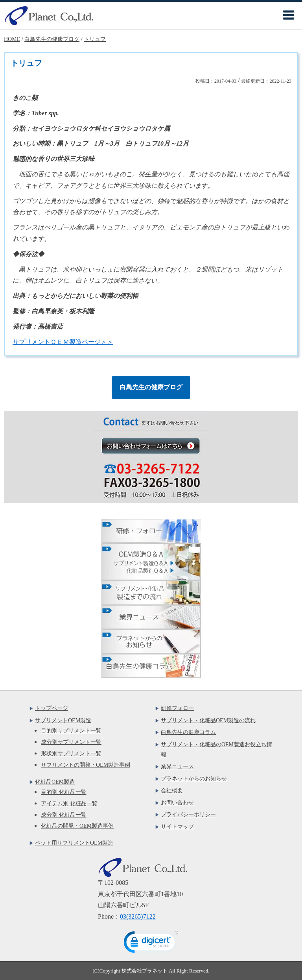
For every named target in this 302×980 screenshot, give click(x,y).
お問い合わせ (177, 803)
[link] (151, 944)
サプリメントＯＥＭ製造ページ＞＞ (63, 342)
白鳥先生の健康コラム (188, 732)
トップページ (52, 708)
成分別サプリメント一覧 (71, 742)
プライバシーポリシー (188, 815)
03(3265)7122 (138, 916)
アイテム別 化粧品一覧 (69, 803)
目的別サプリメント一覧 (71, 731)
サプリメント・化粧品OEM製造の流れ (208, 720)
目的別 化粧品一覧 (64, 792)
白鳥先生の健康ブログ (151, 387)
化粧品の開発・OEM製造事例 (77, 826)
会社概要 (172, 790)
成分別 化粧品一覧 (64, 815)
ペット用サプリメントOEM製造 (74, 843)
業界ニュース (177, 766)
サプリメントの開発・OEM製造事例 (86, 765)
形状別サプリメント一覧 (71, 753)
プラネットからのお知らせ (194, 779)
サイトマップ (177, 827)
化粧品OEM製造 (55, 782)
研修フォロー (177, 708)
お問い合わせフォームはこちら (155, 446)
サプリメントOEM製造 (63, 720)
